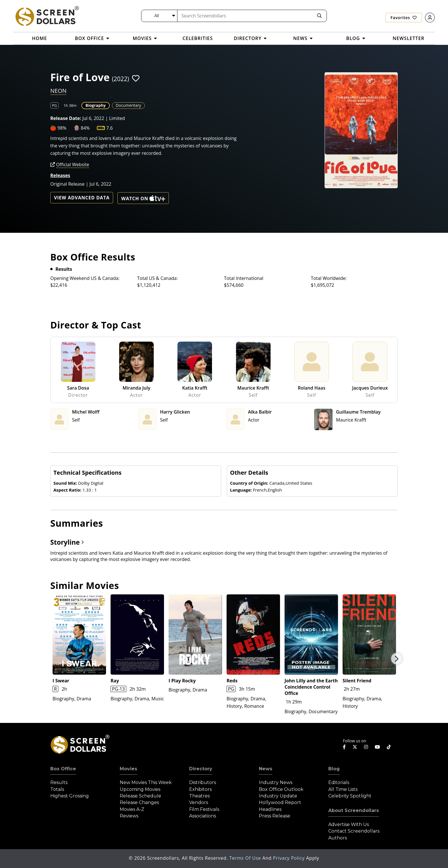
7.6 (110, 128)
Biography (96, 105)
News (266, 769)
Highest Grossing (70, 796)
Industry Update (278, 796)
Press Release (275, 816)
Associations (203, 816)
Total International (244, 278)
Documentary (128, 105)
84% (85, 128)
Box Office (63, 769)
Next (397, 659)
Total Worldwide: (329, 278)
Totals (57, 789)
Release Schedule (140, 796)
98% (62, 128)
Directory (201, 769)
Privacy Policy (289, 858)
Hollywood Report (280, 802)
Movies (128, 769)
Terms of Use (246, 858)
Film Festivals (204, 809)
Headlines (270, 809)
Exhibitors (200, 789)
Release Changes (139, 802)
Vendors (199, 802)
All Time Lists (343, 789)
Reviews (129, 816)
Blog (334, 769)
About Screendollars (354, 810)
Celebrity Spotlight (350, 796)
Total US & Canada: (157, 278)
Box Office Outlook (281, 789)
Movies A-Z (132, 809)
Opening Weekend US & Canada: (85, 278)
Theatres (199, 796)
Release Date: (66, 118)
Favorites (404, 18)
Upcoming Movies (140, 789)
